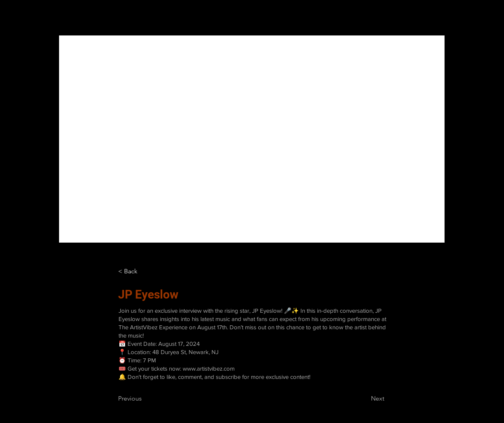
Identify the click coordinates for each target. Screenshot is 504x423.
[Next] (365, 399)
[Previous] (144, 399)
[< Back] (130, 271)
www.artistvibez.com (209, 368)
